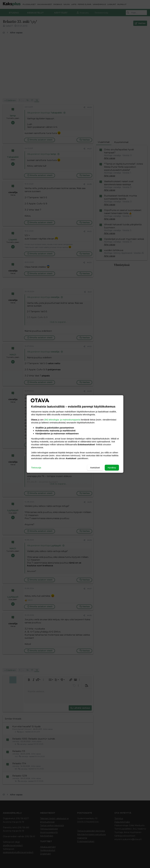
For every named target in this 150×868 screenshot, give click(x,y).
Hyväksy (112, 468)
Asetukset (95, 468)
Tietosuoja (36, 468)
